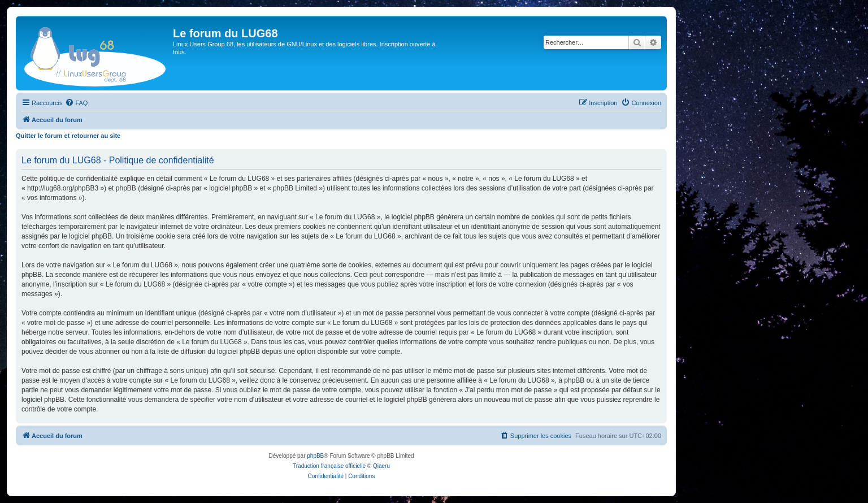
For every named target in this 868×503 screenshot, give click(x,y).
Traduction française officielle (329, 466)
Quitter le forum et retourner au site (68, 136)
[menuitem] (76, 103)
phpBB (315, 456)
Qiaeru (381, 466)
